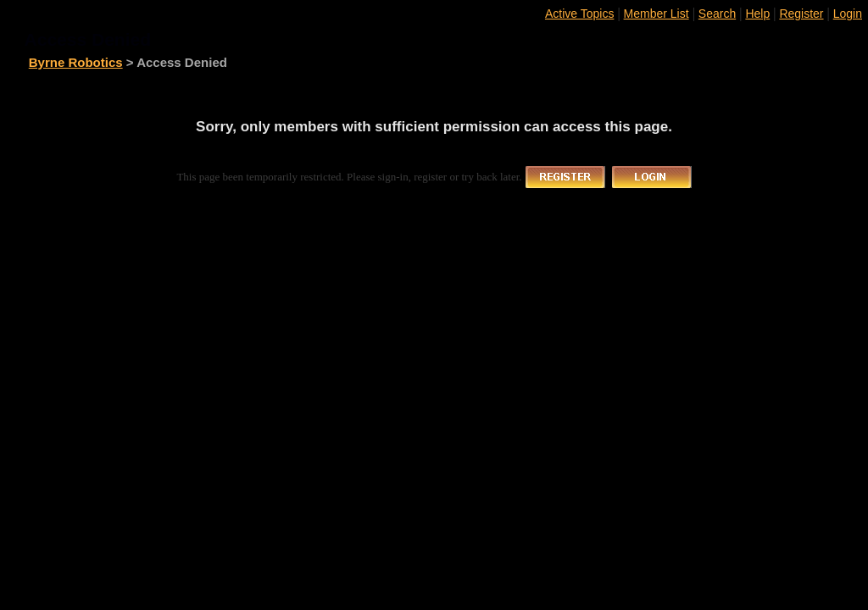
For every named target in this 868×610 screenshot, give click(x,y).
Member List (657, 14)
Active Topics (579, 14)
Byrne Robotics (76, 62)
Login (848, 14)
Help (757, 14)
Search (717, 14)
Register (801, 14)
